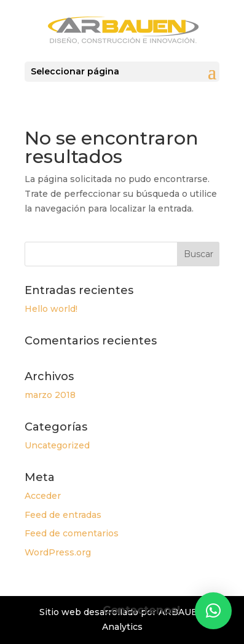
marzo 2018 (50, 395)
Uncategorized (57, 445)
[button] (213, 611)
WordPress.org (58, 552)
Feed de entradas (63, 515)
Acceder (43, 496)
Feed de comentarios (72, 533)
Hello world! (51, 309)
